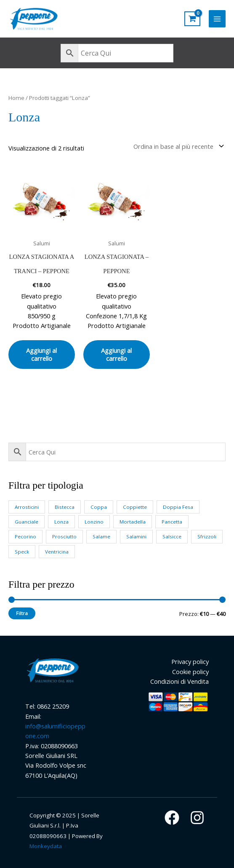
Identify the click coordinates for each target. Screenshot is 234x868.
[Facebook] (172, 818)
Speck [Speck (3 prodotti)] (22, 552)
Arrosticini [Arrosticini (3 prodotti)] (27, 507)
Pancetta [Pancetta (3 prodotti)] (172, 522)
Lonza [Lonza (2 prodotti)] (61, 522)
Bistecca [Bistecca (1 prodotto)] (65, 507)
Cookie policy (190, 672)
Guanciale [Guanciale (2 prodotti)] (27, 522)
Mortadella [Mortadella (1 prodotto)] (133, 522)
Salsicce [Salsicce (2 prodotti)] (172, 536)
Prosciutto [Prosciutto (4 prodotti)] (64, 536)
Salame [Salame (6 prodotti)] (101, 536)
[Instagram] (197, 818)
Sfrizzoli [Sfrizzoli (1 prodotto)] (207, 536)
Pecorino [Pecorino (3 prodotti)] (25, 536)
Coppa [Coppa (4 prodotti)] (99, 507)
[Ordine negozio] (177, 146)
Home (16, 98)
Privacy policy (190, 661)
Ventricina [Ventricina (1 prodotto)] (57, 552)
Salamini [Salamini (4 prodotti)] (136, 536)
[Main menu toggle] (217, 19)
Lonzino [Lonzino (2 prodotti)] (94, 522)
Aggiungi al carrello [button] (41, 354)
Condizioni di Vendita (179, 681)
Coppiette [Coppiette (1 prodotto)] (135, 507)
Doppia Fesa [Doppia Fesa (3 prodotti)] (178, 507)
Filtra (22, 613)
